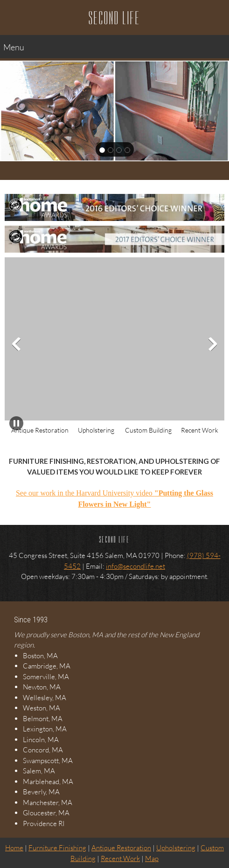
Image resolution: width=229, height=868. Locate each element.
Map (152, 858)
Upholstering (176, 847)
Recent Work (120, 858)
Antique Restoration (121, 847)
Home (14, 847)
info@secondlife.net (135, 566)
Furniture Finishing (57, 847)
